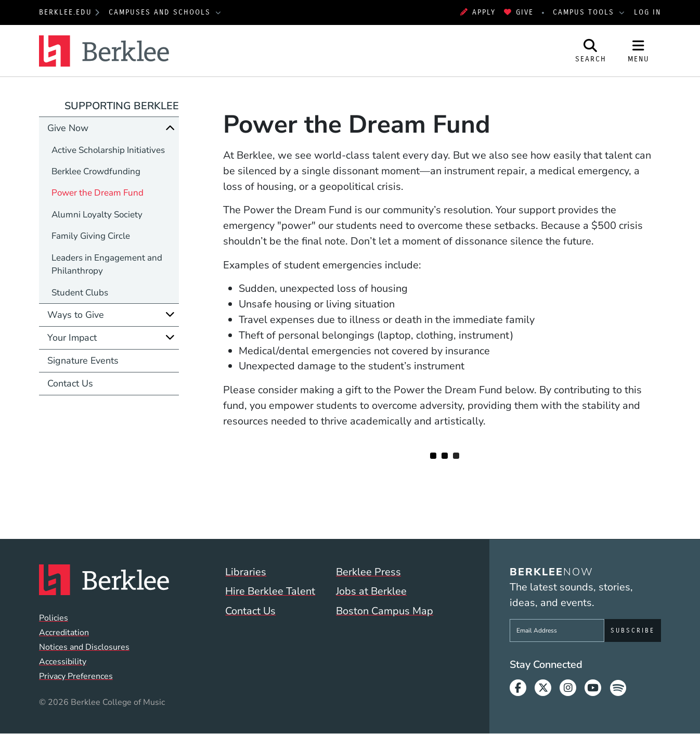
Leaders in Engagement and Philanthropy (107, 264)
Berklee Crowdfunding (96, 171)
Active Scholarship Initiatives (108, 150)
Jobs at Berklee (371, 591)
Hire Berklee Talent (270, 591)
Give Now (68, 128)
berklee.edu (66, 12)
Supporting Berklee (122, 106)
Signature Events (83, 360)
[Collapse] (170, 128)
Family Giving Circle (91, 236)
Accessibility (63, 662)
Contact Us (70, 383)
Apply (478, 12)
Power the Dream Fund (98, 193)
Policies (54, 618)
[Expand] (170, 314)
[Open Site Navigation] (639, 51)
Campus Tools (585, 12)
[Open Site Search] (591, 51)
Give (519, 12)
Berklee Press (368, 572)
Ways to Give (76, 315)
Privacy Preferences (76, 676)
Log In (647, 12)
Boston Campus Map (385, 611)
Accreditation (64, 633)
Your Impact (72, 338)
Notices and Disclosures (84, 647)
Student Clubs (80, 293)
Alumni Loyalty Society (97, 215)
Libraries (246, 572)
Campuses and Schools (161, 12)
